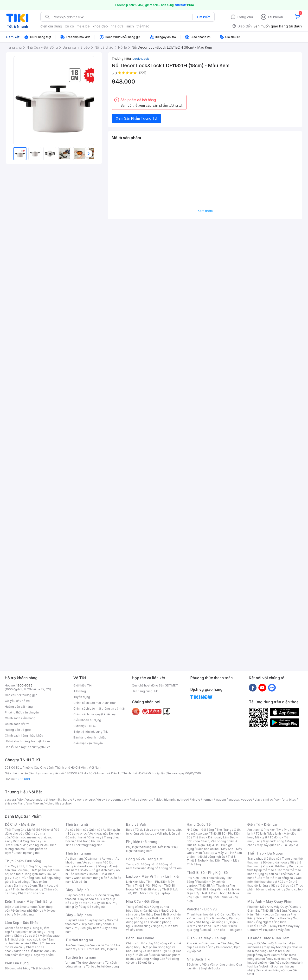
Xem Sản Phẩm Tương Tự (136, 118)
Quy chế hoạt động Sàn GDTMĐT (155, 685)
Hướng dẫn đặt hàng (19, 707)
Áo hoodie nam (85, 866)
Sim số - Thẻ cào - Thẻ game (222, 930)
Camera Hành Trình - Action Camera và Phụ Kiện (274, 914)
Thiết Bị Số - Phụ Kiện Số (207, 872)
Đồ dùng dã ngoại (275, 862)
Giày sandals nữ (89, 899)
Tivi (258, 841)
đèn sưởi (268, 943)
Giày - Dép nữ (77, 890)
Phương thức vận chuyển (22, 712)
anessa (234, 800)
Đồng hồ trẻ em (171, 868)
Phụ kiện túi (109, 949)
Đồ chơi (48, 830)
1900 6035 (24, 779)
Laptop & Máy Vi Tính (219, 853)
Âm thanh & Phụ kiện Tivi (264, 830)
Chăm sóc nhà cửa (31, 893)
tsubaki (67, 803)
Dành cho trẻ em (25, 885)
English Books (211, 968)
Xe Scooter (224, 947)
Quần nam (92, 859)
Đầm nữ (81, 830)
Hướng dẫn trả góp (18, 730)
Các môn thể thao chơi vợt (274, 880)
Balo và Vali (136, 824)
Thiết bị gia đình (42, 968)
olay (258, 800)
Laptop (165, 893)
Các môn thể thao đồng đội (275, 878)
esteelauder (35, 800)
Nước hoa (21, 951)
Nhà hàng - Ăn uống (210, 922)
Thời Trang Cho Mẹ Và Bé (22, 830)
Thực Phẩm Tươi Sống (23, 861)
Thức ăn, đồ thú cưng (27, 889)
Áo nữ (69, 830)
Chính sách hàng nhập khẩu (24, 735)
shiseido (11, 803)
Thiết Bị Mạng (150, 889)
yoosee (247, 800)
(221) (143, 73)
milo (134, 800)
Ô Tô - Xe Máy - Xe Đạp (206, 938)
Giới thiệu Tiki (83, 685)
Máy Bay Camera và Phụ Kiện (273, 928)
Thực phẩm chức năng (28, 932)
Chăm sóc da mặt (17, 928)
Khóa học (223, 914)
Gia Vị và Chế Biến (147, 951)
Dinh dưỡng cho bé (26, 841)
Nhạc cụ (158, 926)
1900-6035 (24, 685)
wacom (221, 800)
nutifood (183, 800)
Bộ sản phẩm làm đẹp (30, 953)
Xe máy (200, 947)
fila (57, 803)
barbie (68, 800)
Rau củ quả (20, 870)
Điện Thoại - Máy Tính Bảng (28, 901)
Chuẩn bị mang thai (27, 853)
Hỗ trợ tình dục (40, 951)
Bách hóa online (208, 849)
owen (79, 800)
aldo (159, 800)
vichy (49, 803)
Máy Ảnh (284, 930)
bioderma (115, 800)
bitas (292, 800)
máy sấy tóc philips (277, 947)
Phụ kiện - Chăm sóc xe (203, 943)
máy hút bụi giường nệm (273, 961)
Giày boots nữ (81, 903)
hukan (39, 803)
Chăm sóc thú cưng (140, 943)
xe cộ (69, 26)
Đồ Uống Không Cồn (151, 959)
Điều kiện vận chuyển (88, 743)
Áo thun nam (74, 859)
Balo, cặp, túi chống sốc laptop (154, 832)
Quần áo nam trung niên (90, 878)
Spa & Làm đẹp (216, 918)
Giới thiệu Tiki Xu (85, 726)
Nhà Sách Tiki (199, 959)
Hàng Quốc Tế (199, 824)
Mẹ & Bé (213, 845)
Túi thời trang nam (81, 957)
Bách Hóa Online (140, 938)
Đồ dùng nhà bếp (17, 968)
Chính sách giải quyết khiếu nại (95, 714)
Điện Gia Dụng (17, 963)
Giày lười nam (75, 920)
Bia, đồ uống (20, 882)
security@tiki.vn (39, 747)
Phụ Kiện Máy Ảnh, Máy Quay (268, 907)
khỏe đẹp (100, 26)
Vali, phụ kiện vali (169, 833)
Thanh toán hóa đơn (201, 914)
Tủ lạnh (261, 833)
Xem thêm (205, 211)
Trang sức (133, 864)
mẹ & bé (83, 26)
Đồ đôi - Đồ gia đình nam (97, 870)
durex (101, 800)
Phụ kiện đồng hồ (146, 868)
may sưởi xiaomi (269, 955)
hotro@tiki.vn (41, 741)
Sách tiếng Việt (197, 964)
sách (130, 26)
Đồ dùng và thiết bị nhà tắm (154, 918)
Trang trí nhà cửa (138, 907)
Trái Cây (11, 866)
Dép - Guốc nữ (96, 895)
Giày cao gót (74, 895)
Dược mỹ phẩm (43, 955)
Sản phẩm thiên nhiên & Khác (29, 941)
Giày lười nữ (102, 903)
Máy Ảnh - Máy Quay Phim (270, 901)
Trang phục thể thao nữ (263, 859)
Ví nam (70, 963)
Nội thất (146, 914)
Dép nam (87, 924)
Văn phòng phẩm (222, 964)
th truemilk (53, 800)
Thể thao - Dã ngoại (207, 837)
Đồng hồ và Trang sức (144, 859)
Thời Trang (224, 830)
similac (268, 800)
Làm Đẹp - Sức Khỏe (22, 923)
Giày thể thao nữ (282, 885)
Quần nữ (95, 830)
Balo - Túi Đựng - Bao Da (273, 918)
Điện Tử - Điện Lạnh (264, 824)
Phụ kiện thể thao (275, 866)
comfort (281, 800)
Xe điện (228, 943)
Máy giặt (261, 837)
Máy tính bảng (24, 914)
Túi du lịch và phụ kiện (150, 830)
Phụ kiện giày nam (87, 928)
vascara (10, 800)
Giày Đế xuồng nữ (93, 907)
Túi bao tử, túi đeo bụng (102, 966)
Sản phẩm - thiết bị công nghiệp (214, 855)
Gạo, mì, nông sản (27, 878)
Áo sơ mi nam (93, 862)
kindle (196, 800)
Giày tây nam (95, 920)
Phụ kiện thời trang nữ (141, 847)
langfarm (26, 803)
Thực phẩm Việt (41, 870)
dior (21, 800)
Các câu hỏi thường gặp (21, 695)
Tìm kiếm (203, 17)
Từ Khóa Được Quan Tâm (268, 938)
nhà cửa (117, 26)
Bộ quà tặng (146, 963)
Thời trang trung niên (88, 845)
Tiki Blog (80, 691)
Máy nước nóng (273, 841)
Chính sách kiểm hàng (20, 718)
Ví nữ (110, 945)
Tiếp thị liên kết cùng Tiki (91, 732)
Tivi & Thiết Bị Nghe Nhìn (211, 859)
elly (126, 800)
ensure (90, 800)
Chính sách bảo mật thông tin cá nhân (99, 709)
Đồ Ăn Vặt (141, 955)
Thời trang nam (78, 853)
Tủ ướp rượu (291, 845)
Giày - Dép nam (79, 915)
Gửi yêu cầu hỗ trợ (17, 701)
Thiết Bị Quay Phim (272, 926)
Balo (129, 830)
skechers (146, 800)
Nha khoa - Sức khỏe (212, 926)
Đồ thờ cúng (142, 926)
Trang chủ (245, 17)
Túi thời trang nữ (79, 940)
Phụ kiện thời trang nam (152, 849)
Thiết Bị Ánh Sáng (275, 911)
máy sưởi (254, 943)
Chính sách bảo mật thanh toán (95, 703)
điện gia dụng (51, 26)
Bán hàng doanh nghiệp (90, 737)
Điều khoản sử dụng (87, 720)
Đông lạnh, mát (34, 874)
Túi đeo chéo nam (90, 963)
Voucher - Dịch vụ (202, 909)
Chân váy (95, 837)
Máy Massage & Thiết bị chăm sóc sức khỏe (32, 938)
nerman (208, 800)
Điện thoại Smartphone (21, 907)
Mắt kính (164, 847)
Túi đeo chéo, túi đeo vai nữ (85, 945)
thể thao (143, 26)
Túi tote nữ (91, 949)
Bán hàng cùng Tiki (145, 691)
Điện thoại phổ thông (27, 911)
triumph (169, 800)
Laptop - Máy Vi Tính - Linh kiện (153, 876)
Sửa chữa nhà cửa (146, 911)
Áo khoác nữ (98, 833)
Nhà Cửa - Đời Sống (143, 901)
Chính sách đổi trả (17, 724)
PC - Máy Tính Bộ (145, 893)
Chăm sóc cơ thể (26, 936)
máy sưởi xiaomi (279, 959)
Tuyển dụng (82, 697)
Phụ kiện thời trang (142, 842)
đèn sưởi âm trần (267, 970)
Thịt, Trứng (26, 866)
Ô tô (210, 947)
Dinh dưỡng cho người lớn (30, 845)
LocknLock (141, 59)
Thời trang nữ (77, 824)
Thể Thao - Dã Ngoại (265, 853)
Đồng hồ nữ (150, 864)
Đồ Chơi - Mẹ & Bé (20, 824)
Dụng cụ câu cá (267, 874)
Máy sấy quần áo (269, 845)
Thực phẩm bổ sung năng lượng (275, 887)
